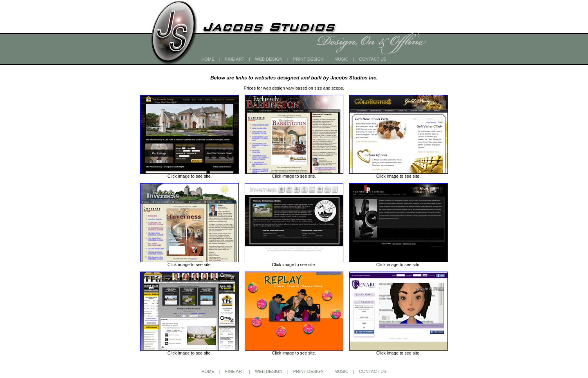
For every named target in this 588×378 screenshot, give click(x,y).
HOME (208, 59)
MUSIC (341, 59)
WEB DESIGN (269, 59)
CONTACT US (373, 59)
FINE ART (235, 59)
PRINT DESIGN (308, 59)
